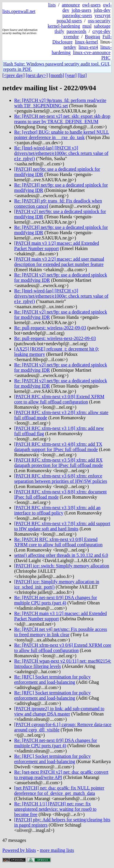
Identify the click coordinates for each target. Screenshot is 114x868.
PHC (106, 58)
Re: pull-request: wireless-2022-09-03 (50, 328)
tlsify (60, 31)
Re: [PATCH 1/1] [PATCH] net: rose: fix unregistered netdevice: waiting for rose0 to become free (55, 809)
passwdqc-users (77, 15)
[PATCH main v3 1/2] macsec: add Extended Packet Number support (57, 246)
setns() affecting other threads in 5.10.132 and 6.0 (61, 555)
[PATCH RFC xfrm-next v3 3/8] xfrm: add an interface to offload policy (57, 510)
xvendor (71, 37)
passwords (77, 31)
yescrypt (102, 15)
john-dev (102, 10)
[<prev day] (13, 75)
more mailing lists (57, 850)
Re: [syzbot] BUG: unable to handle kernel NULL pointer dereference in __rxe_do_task (62, 135)
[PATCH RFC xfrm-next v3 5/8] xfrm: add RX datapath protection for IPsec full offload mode (58, 463)
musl (87, 26)
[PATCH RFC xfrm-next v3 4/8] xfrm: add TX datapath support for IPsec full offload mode (58, 447)
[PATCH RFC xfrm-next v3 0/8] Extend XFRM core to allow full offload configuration (59, 399)
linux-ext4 (88, 47)
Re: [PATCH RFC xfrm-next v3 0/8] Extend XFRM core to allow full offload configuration (58, 542)
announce (71, 5)
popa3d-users (69, 21)
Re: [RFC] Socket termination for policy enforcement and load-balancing (52, 680)
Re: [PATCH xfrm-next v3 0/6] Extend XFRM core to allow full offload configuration (63, 648)
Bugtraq (92, 37)
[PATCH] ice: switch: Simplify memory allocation (62, 566)
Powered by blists (19, 850)
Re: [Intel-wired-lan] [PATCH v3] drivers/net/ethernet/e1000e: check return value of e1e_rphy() (61, 153)
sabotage (102, 26)
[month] (57, 75)
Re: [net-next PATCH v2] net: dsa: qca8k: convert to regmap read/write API (61, 775)
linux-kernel (87, 42)
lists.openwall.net (19, 11)
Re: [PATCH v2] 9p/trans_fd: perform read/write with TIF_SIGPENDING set (60, 103)
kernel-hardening (64, 26)
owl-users (91, 5)
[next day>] (37, 75)
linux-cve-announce (92, 52)
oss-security (99, 21)
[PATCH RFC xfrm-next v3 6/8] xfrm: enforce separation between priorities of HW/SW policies (61, 479)
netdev (70, 47)
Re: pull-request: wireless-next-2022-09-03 (55, 338)
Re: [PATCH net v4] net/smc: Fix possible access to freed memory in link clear (61, 632)
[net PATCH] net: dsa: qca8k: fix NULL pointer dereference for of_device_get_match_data (59, 791)
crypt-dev (101, 31)
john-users (81, 10)
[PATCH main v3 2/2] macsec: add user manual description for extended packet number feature (59, 262)
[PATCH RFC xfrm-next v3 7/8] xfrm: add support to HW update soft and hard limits (62, 526)
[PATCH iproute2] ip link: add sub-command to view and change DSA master (59, 711)
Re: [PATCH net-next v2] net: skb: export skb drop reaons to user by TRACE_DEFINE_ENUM (62, 119)
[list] (82, 75)
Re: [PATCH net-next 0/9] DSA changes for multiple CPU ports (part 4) (56, 600)
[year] (71, 75)
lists (52, 5)
